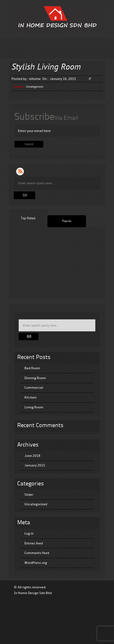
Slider (29, 495)
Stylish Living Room (46, 68)
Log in (29, 534)
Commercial (34, 388)
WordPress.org (36, 563)
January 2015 (35, 465)
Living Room (34, 407)
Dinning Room (35, 378)
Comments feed (37, 553)
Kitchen (30, 397)
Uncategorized (34, 87)
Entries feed (34, 543)
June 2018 (32, 456)
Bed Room (32, 368)
